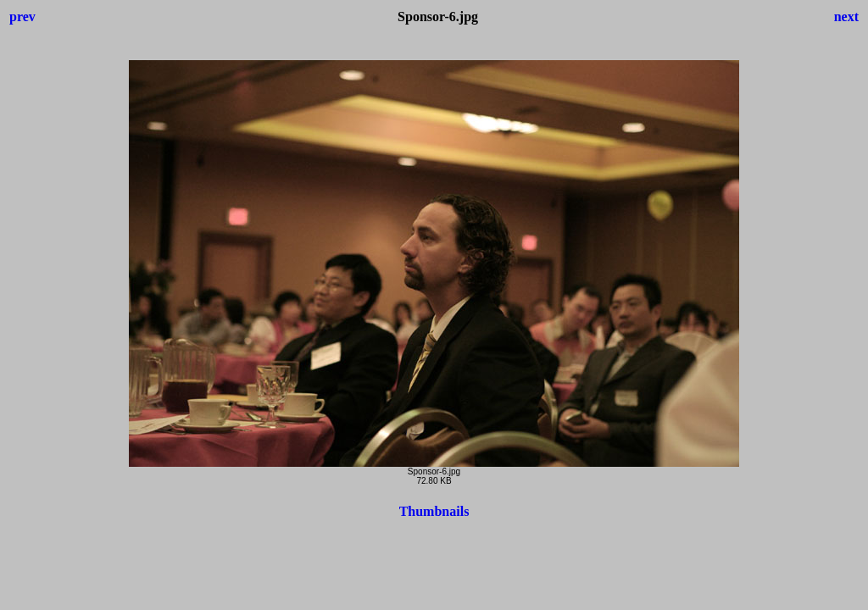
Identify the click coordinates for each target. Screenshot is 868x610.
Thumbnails (434, 511)
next (846, 17)
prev (22, 17)
